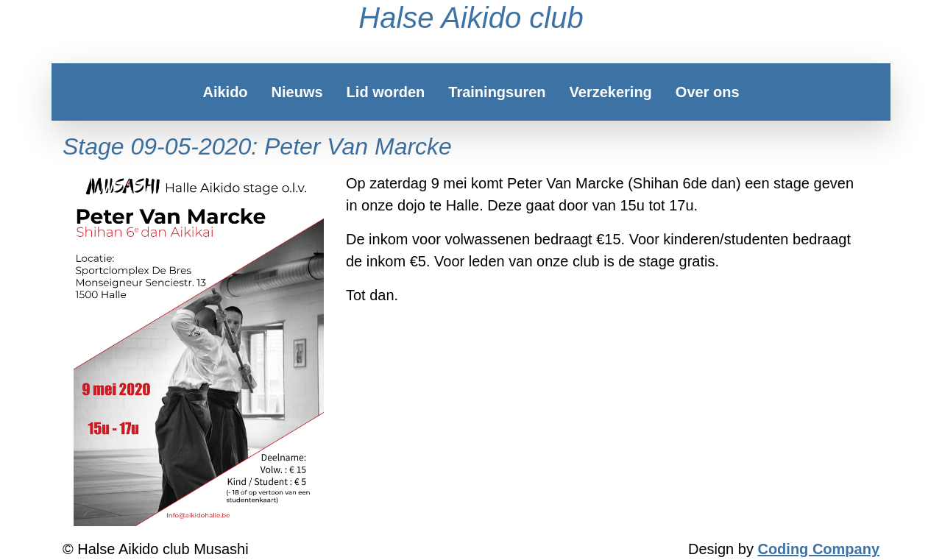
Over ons (708, 92)
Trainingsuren (497, 92)
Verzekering (611, 92)
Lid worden (386, 92)
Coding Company (818, 549)
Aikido (225, 92)
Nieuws (297, 92)
